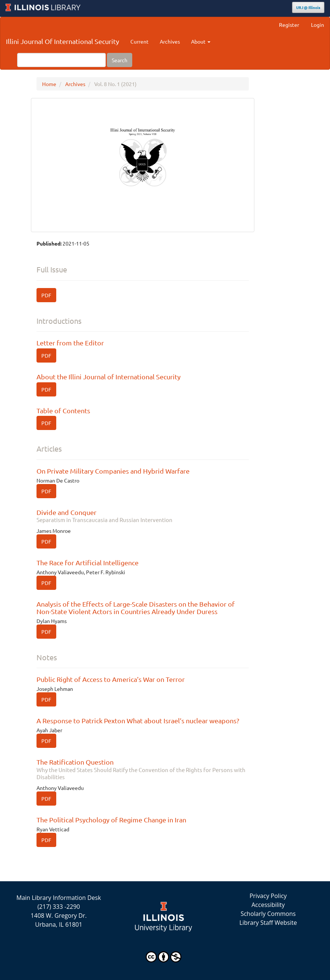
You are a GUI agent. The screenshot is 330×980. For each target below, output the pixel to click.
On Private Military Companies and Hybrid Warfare (113, 471)
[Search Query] (61, 60)
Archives (170, 41)
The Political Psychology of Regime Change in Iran (111, 820)
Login (318, 25)
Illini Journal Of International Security (63, 41)
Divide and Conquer (143, 516)
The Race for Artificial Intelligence (88, 562)
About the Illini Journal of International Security (109, 377)
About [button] (201, 41)
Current (139, 41)
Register (289, 25)
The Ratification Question (143, 769)
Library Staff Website (268, 923)
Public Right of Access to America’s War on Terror (111, 679)
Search (120, 60)
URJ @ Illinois (308, 7)
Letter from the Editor (70, 343)
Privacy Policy (268, 896)
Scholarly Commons (268, 914)
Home (49, 84)
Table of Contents (63, 410)
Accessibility (268, 905)
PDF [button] (46, 295)
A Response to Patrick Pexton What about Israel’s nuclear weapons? (138, 720)
